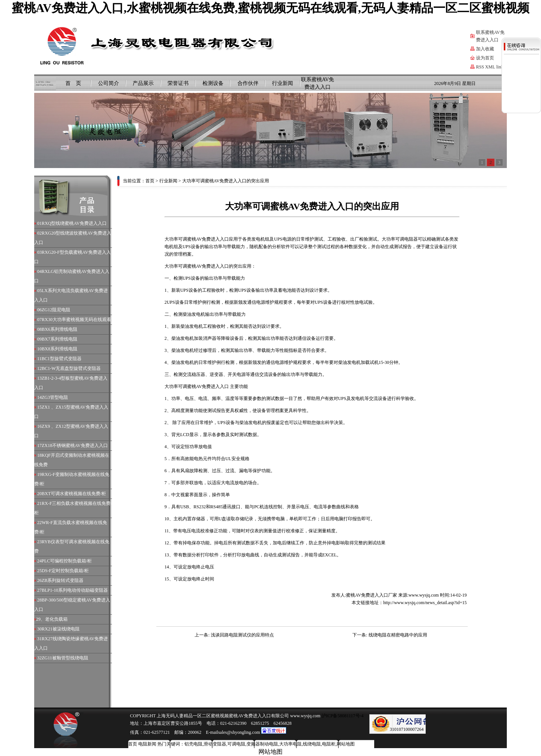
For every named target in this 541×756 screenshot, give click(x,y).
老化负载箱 (56, 619)
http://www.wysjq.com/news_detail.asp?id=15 (425, 603)
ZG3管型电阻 (55, 397)
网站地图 (346, 744)
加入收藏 (485, 49)
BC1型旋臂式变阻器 (62, 359)
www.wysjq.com (424, 595)
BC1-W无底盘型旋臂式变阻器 (71, 368)
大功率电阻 (290, 744)
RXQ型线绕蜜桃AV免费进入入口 (74, 223)
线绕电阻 (312, 744)
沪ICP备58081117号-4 (342, 716)
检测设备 (213, 83)
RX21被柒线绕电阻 (61, 629)
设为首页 (485, 58)
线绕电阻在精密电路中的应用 (398, 635)
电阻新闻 (147, 744)
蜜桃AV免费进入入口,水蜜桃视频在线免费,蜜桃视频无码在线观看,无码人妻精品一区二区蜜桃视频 (270, 8)
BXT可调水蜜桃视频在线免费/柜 (74, 494)
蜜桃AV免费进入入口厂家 (372, 595)
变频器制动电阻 (262, 744)
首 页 (73, 83)
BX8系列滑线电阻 (60, 349)
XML (490, 67)
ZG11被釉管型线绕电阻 (65, 658)
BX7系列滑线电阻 (60, 339)
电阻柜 (329, 744)
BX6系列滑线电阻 (60, 329)
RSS (480, 67)
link (500, 67)
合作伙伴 (248, 83)
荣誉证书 (178, 83)
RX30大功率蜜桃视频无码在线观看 (76, 320)
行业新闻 (283, 83)
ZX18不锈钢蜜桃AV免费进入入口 (75, 445)
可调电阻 (404, 239)
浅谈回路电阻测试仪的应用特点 (242, 635)
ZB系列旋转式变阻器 (63, 580)
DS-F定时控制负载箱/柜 (65, 571)
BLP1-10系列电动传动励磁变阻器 (75, 590)
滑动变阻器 (215, 744)
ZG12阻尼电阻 (56, 310)
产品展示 (143, 83)
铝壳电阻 (193, 744)
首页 (150, 181)
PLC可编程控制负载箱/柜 (67, 561)
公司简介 (109, 83)
